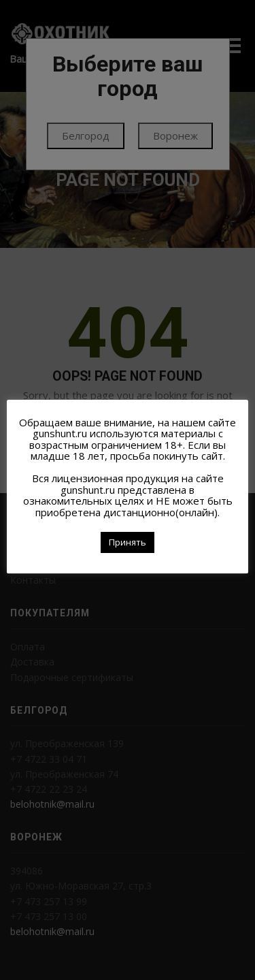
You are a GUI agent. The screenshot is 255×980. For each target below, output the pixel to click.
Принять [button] (128, 542)
